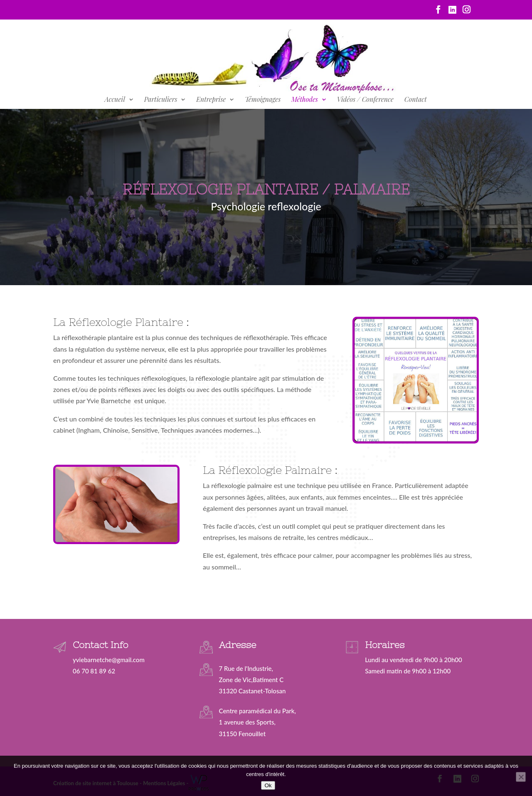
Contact (416, 100)
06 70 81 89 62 (94, 671)
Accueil (115, 100)
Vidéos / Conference (365, 100)
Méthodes (305, 100)
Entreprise (211, 100)
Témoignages (263, 100)
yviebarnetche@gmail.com (109, 660)
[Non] (521, 777)
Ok (268, 785)
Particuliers (161, 100)
